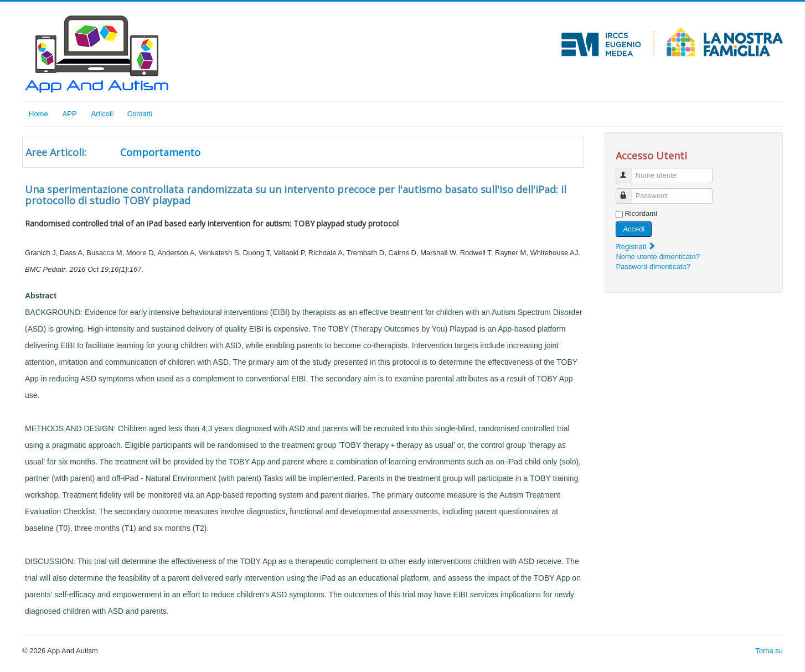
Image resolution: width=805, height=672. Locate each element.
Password (629, 191)
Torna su (769, 651)
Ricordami (641, 213)
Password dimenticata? (653, 267)
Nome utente (629, 171)
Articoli (102, 114)
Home (38, 114)
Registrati (636, 247)
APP (70, 114)
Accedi (634, 229)
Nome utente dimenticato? (658, 257)
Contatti (140, 114)
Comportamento (160, 152)
